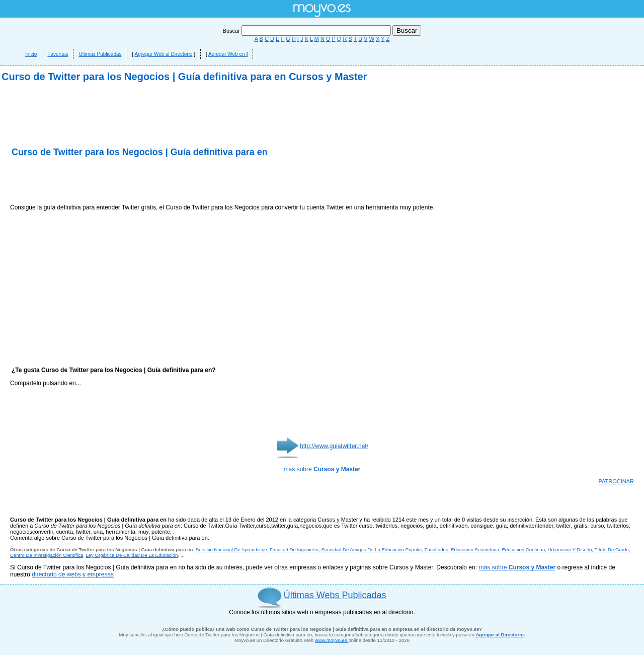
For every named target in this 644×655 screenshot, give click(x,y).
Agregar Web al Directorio (164, 54)
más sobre (322, 469)
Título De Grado (611, 550)
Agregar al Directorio (499, 635)
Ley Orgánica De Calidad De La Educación (132, 555)
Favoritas (58, 54)
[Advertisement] (128, 181)
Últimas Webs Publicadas (335, 595)
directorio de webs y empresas (73, 574)
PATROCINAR (617, 481)
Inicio (31, 54)
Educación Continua (523, 550)
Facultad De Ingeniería (294, 550)
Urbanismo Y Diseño (570, 550)
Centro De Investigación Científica (47, 555)
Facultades (436, 550)
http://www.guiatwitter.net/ (334, 446)
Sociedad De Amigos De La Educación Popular (371, 550)
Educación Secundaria (475, 550)
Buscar (308, 31)
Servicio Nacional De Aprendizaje (231, 550)
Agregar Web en (227, 54)
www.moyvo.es (332, 640)
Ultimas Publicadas (100, 54)
